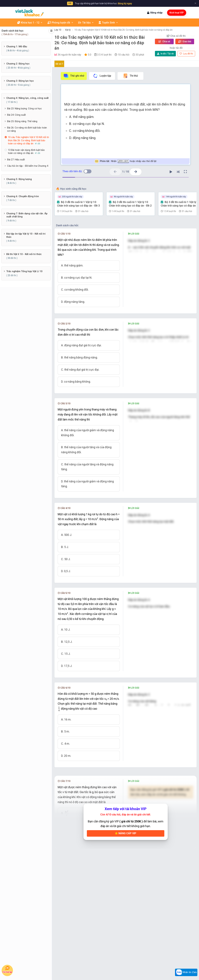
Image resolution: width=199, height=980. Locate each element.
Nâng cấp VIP (126, 833)
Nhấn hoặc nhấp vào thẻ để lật (126, 161)
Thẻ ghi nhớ (74, 76)
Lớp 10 (58, 30)
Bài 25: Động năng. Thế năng (22, 121)
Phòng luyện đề (60, 23)
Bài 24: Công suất (16, 115)
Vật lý (68, 30)
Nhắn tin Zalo (186, 972)
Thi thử (130, 76)
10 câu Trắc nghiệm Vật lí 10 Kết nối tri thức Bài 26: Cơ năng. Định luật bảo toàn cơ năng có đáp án (123, 30)
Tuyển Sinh (108, 23)
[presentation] (146, 547)
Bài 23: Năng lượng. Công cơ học (24, 109)
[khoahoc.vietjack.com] (29, 13)
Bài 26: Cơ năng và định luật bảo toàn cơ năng (27, 129)
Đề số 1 (59, 64)
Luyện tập (102, 76)
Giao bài (185, 41)
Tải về (165, 54)
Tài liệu (86, 23)
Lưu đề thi (186, 54)
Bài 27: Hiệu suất (16, 160)
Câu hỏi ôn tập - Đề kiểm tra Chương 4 (28, 166)
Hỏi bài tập (7, 970)
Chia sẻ (164, 41)
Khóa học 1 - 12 (30, 23)
